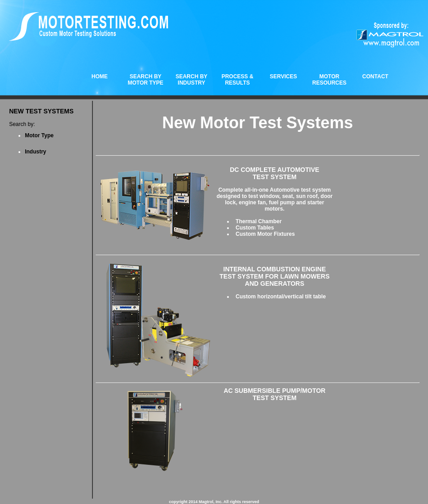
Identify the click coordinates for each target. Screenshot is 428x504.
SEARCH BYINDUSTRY (192, 80)
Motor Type (39, 135)
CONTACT (375, 76)
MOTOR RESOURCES (329, 80)
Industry (35, 152)
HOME (100, 76)
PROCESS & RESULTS (238, 80)
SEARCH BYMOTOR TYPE (145, 80)
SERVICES (283, 76)
